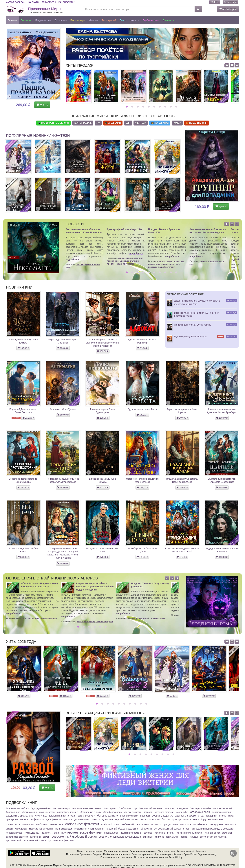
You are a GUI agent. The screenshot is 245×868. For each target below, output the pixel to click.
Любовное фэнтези (82, 824)
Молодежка (21, 829)
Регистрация (231, 2)
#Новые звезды (47, 812)
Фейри (185, 837)
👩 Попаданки (160, 123)
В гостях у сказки (129, 816)
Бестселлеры (78, 20)
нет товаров (228, 9)
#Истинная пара (61, 808)
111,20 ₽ (28, 418)
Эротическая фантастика (213, 837)
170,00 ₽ (103, 557)
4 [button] (144, 107)
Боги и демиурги (86, 816)
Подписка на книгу (207, 854)
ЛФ (98, 123)
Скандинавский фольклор (219, 833)
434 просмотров (31, 618)
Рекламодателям (94, 851)
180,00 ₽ (222, 557)
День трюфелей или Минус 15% (124, 229)
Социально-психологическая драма (120, 837)
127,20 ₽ (103, 696)
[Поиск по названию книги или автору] (139, 9)
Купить (42, 105)
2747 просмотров (85, 622)
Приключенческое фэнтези (82, 832)
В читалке (168, 20)
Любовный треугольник (135, 824)
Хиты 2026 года (21, 642)
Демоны (68, 819)
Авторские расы (200, 812)
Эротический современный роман (26, 840)
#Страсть (148, 812)
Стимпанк (148, 837)
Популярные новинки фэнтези (38, 136)
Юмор (177, 123)
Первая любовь (14, 833)
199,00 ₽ (222, 418)
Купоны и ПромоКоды (185, 854)
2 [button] (133, 107)
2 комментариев (158, 618)
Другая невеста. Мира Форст (142, 409)
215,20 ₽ (65, 696)
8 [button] (166, 107)
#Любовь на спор (128, 808)
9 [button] (171, 107)
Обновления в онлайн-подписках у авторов (52, 578)
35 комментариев (104, 622)
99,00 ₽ (142, 348)
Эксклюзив (61, 20)
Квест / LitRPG (200, 819)
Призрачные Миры (46, 10)
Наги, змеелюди (63, 829)
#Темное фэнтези (165, 812)
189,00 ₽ (103, 351)
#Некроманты (30, 812)
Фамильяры (173, 837)
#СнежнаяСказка (133, 812)
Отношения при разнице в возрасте (212, 829)
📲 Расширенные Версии (53, 123)
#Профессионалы (113, 812)
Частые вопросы (16, 2)
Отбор (186, 829)
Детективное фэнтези (87, 819)
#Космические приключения (87, 808)
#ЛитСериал (110, 808)
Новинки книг (20, 287)
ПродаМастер (111, 833)
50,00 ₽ (172, 696)
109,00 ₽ (103, 418)
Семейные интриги (164, 833)
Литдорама (28, 825)
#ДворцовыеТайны (41, 808)
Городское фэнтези (32, 819)
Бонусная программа (142, 854)
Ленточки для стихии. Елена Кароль (193, 325)
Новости (134, 20)
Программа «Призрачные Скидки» (84, 854)
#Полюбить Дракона (68, 812)
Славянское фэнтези (17, 837)
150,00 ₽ (63, 415)
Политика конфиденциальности (150, 857)
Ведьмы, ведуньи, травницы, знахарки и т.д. (178, 816)
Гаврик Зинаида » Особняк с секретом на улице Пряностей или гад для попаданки (95, 587)
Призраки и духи (50, 833)
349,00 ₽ (23, 557)
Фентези (141, 123)
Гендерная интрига (216, 816)
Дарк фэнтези (53, 819)
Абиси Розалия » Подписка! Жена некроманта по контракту (40, 585)
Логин (215, 2)
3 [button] (138, 107)
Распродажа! (109, 20)
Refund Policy (175, 857)
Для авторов (49, 2)
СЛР (128, 123)
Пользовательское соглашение (116, 857)
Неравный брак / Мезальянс (122, 829)
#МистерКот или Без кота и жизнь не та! (211, 808)
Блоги (123, 20)
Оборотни (146, 829)
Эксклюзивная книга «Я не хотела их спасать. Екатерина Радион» (208, 231)
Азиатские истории (222, 812)
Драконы (107, 819)
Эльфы (194, 837)
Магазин (93, 20)
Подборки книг (151, 20)
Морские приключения (41, 829)
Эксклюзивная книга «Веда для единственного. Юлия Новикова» (84, 231)
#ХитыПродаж (83, 123)
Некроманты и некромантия (89, 829)
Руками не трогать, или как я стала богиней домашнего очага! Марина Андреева (103, 343)
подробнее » (73, 260)
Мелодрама (216, 824)
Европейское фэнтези (127, 819)
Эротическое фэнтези (61, 840)
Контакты (33, 2)
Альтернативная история (62, 816)
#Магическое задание (176, 808)
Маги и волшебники (194, 824)
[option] (78, 86)
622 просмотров (140, 618)
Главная (12, 20)
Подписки (26, 20)
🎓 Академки (113, 123)
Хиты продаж (79, 65)
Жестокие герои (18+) (153, 819)
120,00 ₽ (63, 348)
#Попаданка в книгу (91, 812)
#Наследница (13, 812)
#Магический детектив (151, 808)
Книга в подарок (163, 854)
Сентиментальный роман (190, 833)
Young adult (182, 812)
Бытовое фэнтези (108, 816)
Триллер (160, 837)
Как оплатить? (67, 2)
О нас (80, 851)
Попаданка (32, 833)
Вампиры (145, 816)
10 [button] (177, 107)
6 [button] (155, 107)
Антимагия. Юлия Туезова (63, 409)
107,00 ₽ (23, 348)
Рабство (148, 833)
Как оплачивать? (186, 851)
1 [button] (127, 107)
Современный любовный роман (74, 837)
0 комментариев (49, 618)
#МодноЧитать (43, 20)
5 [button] (149, 107)
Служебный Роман (40, 837)
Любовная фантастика (49, 824)
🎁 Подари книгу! (197, 123)
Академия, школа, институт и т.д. (26, 816)
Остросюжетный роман (167, 829)
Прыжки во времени (131, 833)
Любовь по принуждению (164, 825)
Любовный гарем (110, 825)
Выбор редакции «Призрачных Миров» (105, 713)
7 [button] (160, 107)
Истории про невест (179, 819)
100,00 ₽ (23, 487)
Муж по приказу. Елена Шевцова (191, 337)
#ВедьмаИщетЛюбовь (17, 808)
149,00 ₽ (142, 415)
